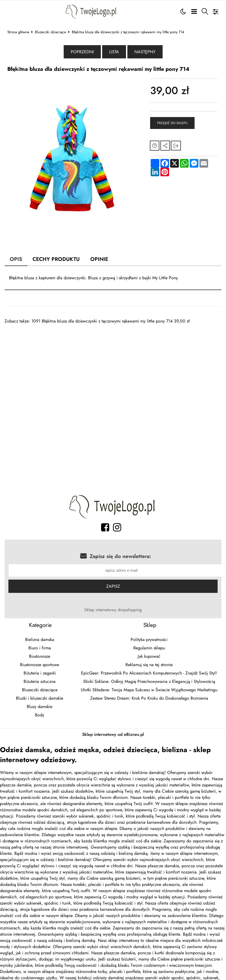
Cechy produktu (56, 259)
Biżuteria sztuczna (40, 682)
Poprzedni (82, 52)
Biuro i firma (40, 648)
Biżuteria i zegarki (40, 674)
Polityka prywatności (149, 640)
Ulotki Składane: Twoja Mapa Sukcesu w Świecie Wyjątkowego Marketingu (149, 690)
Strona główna (18, 32)
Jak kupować (149, 657)
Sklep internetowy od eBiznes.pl (113, 735)
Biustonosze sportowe (40, 665)
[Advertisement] (104, 362)
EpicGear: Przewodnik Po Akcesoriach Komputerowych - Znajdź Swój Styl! (149, 674)
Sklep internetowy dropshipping (113, 610)
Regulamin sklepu (149, 648)
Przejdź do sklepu (172, 123)
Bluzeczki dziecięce (51, 32)
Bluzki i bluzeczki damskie (40, 699)
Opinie (99, 259)
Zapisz (113, 587)
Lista (114, 52)
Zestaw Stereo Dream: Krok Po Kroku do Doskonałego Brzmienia (149, 699)
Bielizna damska (40, 640)
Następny (145, 52)
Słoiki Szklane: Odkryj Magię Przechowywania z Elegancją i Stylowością (149, 682)
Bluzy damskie (40, 707)
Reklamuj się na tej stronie (149, 665)
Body (40, 715)
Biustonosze (40, 657)
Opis (16, 259)
